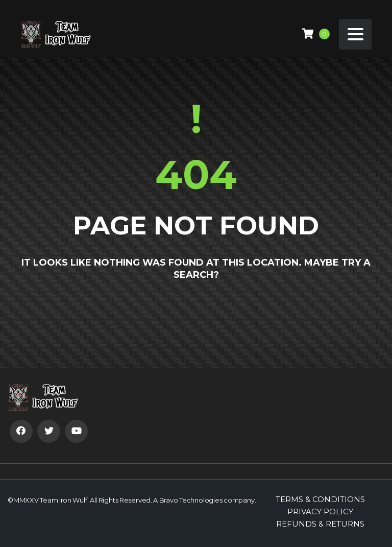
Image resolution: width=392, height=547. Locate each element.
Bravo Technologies (191, 500)
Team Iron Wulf (63, 500)
